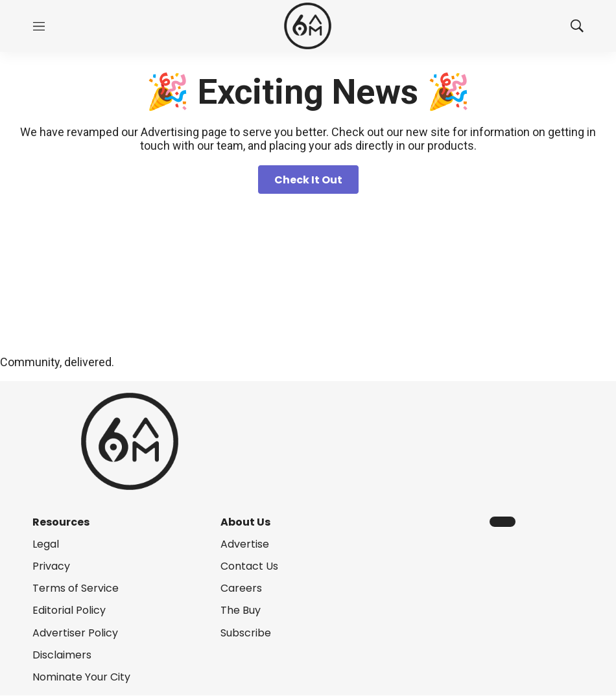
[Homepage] (308, 279)
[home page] (308, 26)
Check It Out (308, 180)
